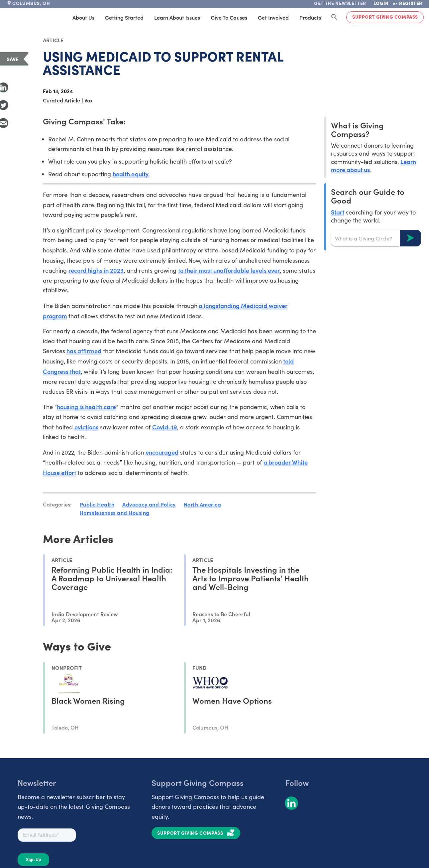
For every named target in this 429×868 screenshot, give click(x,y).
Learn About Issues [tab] (177, 17)
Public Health (97, 504)
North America (203, 504)
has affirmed (84, 351)
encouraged (162, 452)
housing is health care (86, 407)
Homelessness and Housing (115, 512)
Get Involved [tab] (273, 17)
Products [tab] (310, 17)
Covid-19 (165, 427)
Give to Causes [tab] (229, 17)
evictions (86, 427)
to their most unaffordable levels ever (229, 270)
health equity (130, 174)
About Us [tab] (83, 17)
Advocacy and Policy (149, 504)
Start (338, 212)
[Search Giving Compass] (334, 17)
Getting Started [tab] (124, 17)
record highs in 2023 (96, 270)
